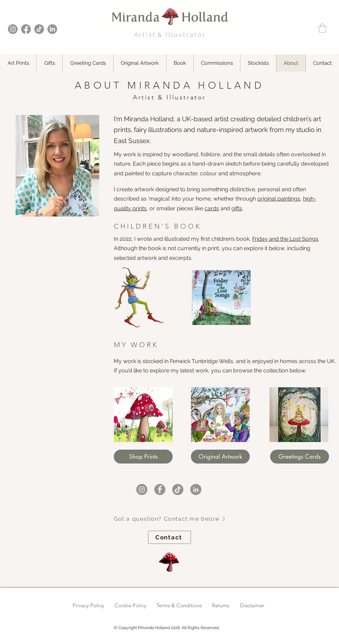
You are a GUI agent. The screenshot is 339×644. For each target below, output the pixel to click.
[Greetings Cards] (300, 457)
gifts (237, 208)
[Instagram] (13, 29)
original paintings (279, 199)
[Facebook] (26, 29)
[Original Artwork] (220, 457)
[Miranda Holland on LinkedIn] (196, 489)
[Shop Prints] (143, 457)
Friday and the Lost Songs (285, 239)
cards (212, 208)
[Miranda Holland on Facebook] (160, 489)
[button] (322, 28)
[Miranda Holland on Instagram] (142, 489)
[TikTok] (39, 29)
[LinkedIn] (52, 29)
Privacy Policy (88, 605)
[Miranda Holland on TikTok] (178, 489)
